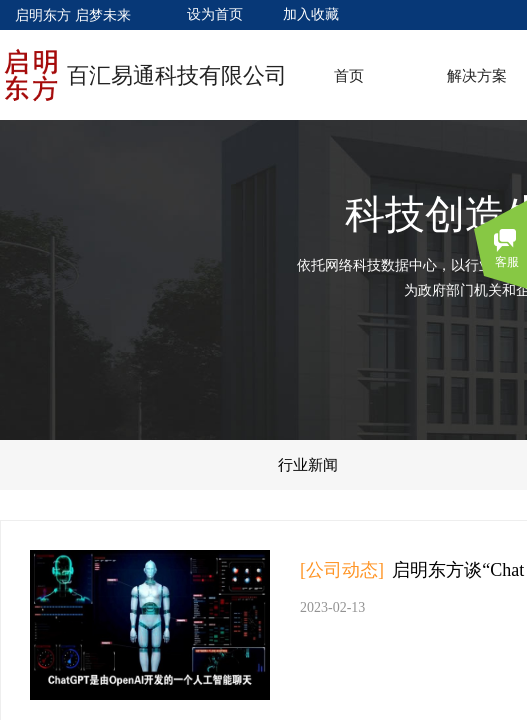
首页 (349, 76)
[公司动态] (342, 570)
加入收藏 (311, 14)
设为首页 (215, 14)
